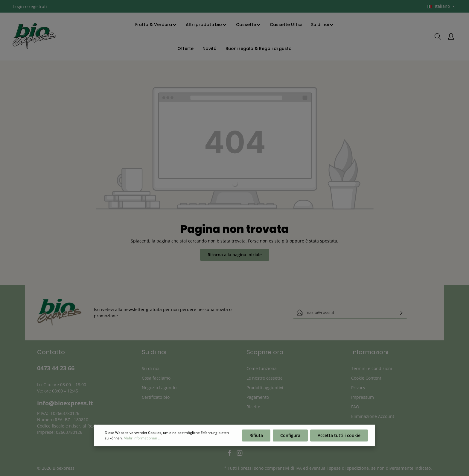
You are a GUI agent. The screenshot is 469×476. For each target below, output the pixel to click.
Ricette (253, 407)
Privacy (358, 388)
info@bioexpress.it (65, 403)
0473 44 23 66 (56, 368)
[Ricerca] (438, 37)
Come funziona (262, 368)
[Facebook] (230, 455)
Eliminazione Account (373, 416)
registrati (38, 6)
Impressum (363, 397)
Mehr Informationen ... (142, 441)
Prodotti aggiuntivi (265, 388)
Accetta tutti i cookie (339, 439)
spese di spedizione (349, 468)
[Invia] (401, 313)
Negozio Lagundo (159, 388)
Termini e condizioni (372, 368)
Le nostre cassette (265, 378)
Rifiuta (256, 439)
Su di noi (151, 368)
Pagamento (258, 397)
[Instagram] (240, 455)
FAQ (355, 407)
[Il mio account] (451, 37)
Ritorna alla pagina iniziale (235, 255)
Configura (290, 439)
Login (19, 6)
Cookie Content (366, 378)
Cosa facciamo (156, 378)
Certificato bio (156, 397)
